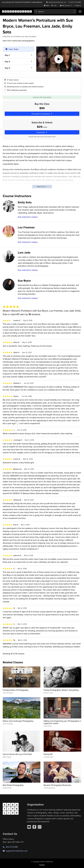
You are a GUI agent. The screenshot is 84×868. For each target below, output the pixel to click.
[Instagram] (40, 827)
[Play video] (59, 59)
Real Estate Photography (13, 785)
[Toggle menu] (80, 11)
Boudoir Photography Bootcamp (57, 785)
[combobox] (55, 11)
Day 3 (7, 68)
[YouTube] (29, 827)
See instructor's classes (28, 217)
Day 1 (7, 55)
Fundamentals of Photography (16, 690)
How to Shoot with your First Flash (17, 754)
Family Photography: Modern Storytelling (61, 690)
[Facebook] (34, 827)
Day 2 (7, 62)
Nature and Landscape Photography (18, 721)
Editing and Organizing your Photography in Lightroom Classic (62, 722)
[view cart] (54, 5)
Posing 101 (48, 754)
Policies (42, 865)
